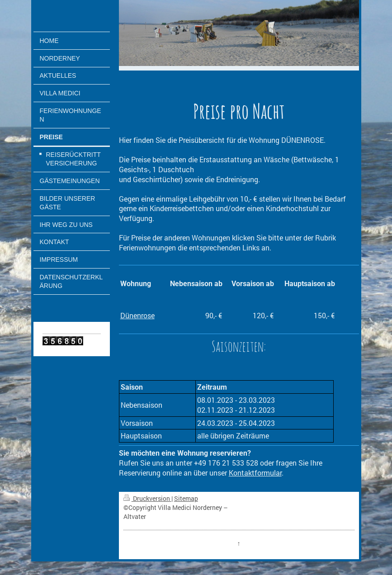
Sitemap (186, 498)
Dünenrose (137, 315)
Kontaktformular (255, 473)
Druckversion (147, 498)
